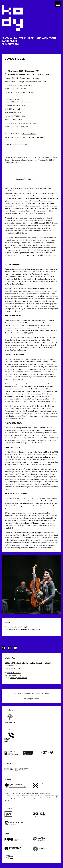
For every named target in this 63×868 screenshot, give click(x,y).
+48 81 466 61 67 (14, 673)
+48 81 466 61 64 (14, 675)
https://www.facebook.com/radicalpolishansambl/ (22, 629)
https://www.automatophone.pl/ (16, 627)
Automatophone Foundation (36, 160)
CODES (52, 160)
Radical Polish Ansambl (13, 99)
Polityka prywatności (32, 699)
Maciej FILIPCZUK (29, 134)
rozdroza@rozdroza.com (19, 678)
